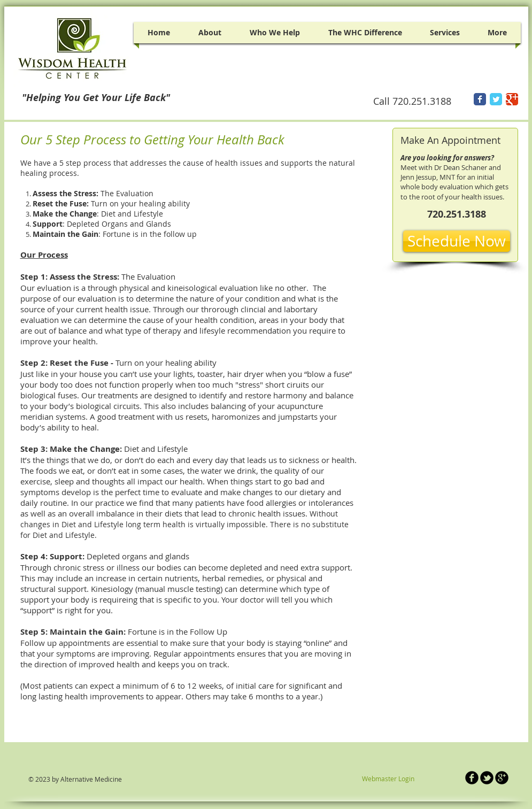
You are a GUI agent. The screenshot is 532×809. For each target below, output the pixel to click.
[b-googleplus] (502, 778)
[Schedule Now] (457, 241)
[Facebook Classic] (480, 99)
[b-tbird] (487, 778)
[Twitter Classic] (496, 99)
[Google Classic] (512, 99)
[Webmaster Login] (388, 779)
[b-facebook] (472, 778)
